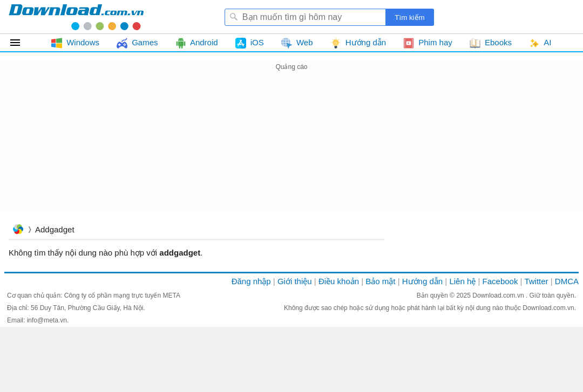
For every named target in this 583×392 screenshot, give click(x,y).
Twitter (536, 281)
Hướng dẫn (422, 281)
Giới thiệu (295, 281)
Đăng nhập (251, 281)
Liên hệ (462, 281)
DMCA (567, 281)
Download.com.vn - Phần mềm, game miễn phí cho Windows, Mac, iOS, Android (76, 17)
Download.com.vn (499, 295)
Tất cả (21, 43)
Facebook (500, 281)
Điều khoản (339, 281)
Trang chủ (18, 231)
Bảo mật (380, 281)
